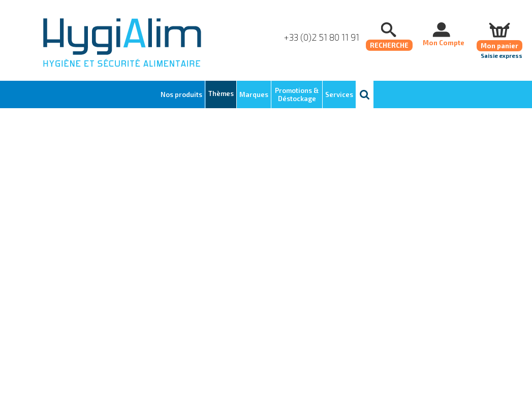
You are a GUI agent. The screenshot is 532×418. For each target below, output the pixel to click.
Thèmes (221, 93)
